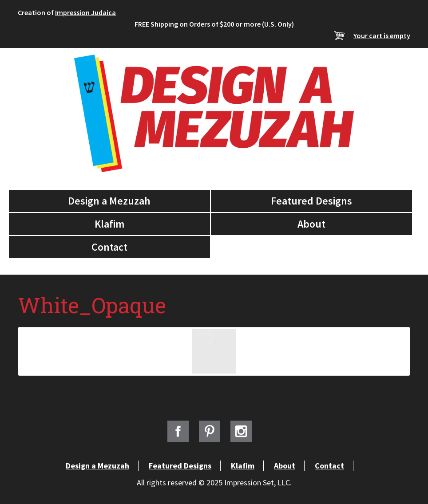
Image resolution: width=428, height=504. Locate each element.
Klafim (109, 224)
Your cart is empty (382, 35)
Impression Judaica (85, 12)
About (311, 224)
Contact (109, 247)
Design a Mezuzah (109, 201)
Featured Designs (311, 201)
